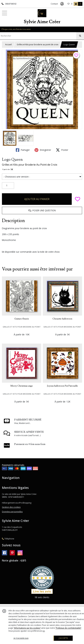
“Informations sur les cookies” (27, 628)
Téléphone (8, 539)
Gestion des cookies (11, 507)
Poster (62, 150)
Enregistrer (43, 150)
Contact (54, 4)
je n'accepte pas (21, 638)
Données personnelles (12, 512)
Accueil (8, 44)
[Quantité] (8, 186)
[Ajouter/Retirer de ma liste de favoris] (78, 199)
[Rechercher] (80, 36)
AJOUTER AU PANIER (37, 199)
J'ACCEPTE (63, 638)
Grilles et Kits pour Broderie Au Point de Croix (30, 165)
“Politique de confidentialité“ (68, 628)
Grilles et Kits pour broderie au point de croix (38, 44)
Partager (23, 150)
